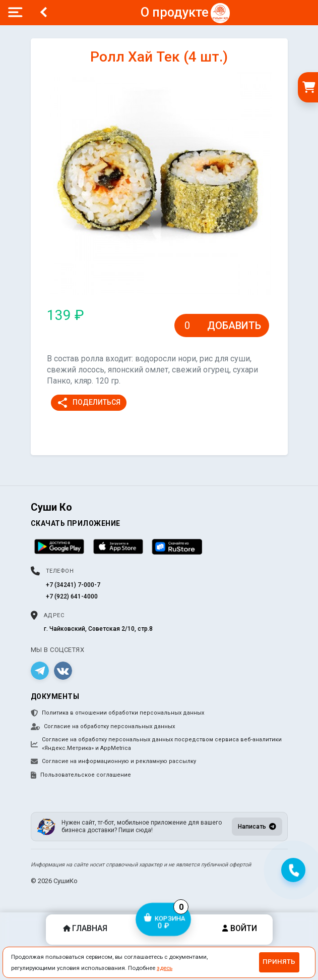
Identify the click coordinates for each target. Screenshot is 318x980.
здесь (165, 968)
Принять (279, 962)
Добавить (234, 325)
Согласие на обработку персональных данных (103, 727)
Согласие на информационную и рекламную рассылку (113, 761)
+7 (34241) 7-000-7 (73, 585)
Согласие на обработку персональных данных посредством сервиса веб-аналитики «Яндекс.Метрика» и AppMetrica (156, 744)
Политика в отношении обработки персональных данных (117, 713)
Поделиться (88, 403)
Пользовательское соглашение (81, 775)
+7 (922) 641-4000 (72, 596)
